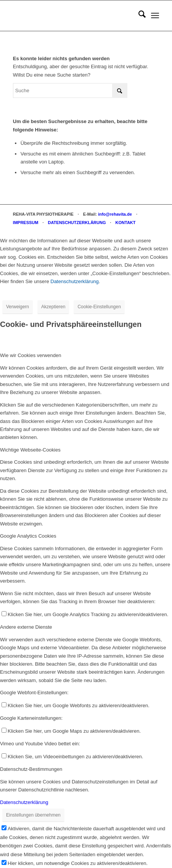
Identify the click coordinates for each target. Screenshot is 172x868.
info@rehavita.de (115, 214)
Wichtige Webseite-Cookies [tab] (30, 450)
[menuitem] (138, 16)
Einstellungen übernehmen (33, 815)
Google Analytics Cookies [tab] (28, 536)
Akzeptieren (53, 307)
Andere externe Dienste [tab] (26, 627)
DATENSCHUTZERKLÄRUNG (77, 223)
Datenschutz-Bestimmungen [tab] (31, 769)
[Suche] (138, 16)
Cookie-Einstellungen (99, 307)
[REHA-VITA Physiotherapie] (72, 16)
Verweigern (18, 307)
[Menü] (155, 16)
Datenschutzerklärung (74, 281)
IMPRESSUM (26, 223)
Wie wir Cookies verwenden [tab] (31, 355)
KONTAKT (126, 223)
